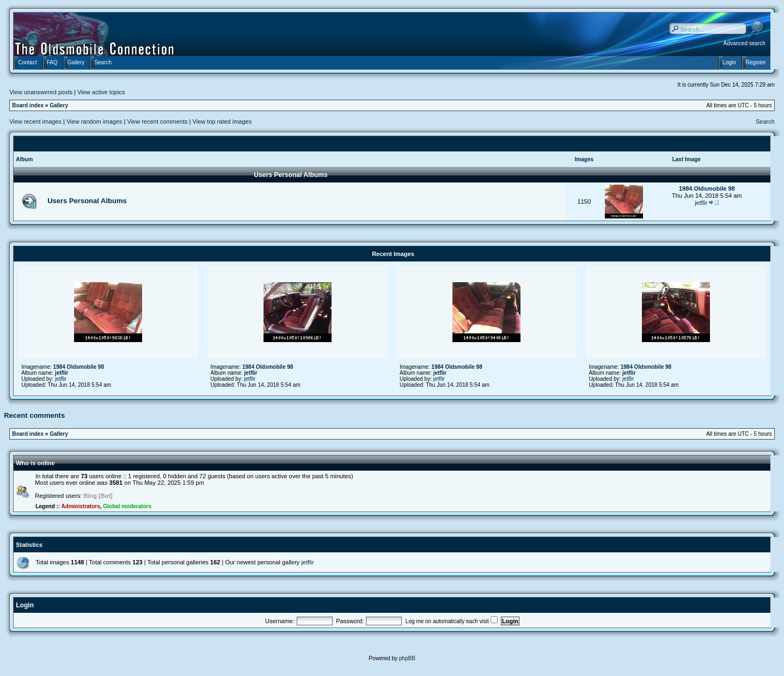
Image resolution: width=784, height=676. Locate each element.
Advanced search (745, 43)
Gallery (59, 105)
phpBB (407, 658)
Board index (28, 105)
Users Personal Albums (290, 175)
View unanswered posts (41, 92)
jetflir (701, 203)
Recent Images (393, 254)
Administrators (81, 506)
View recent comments (157, 121)
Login (25, 605)
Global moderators (127, 506)
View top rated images (222, 121)
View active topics (101, 92)
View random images (94, 121)
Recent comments (34, 415)
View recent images (35, 121)
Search (765, 121)
